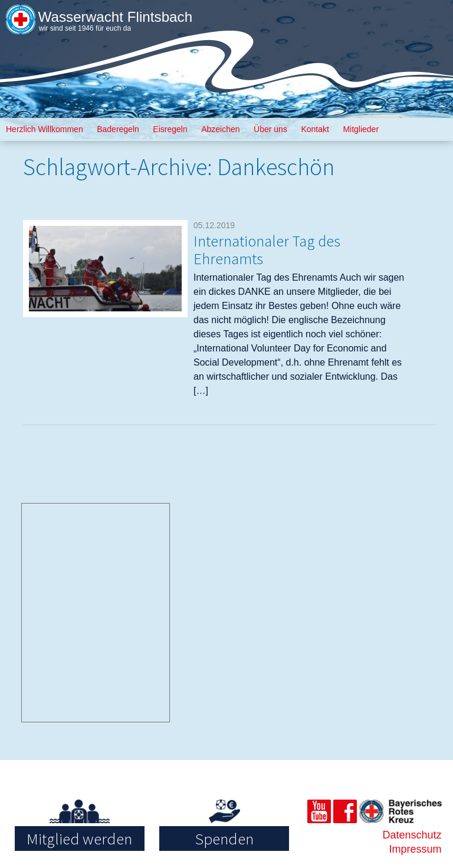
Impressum (416, 849)
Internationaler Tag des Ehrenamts (275, 249)
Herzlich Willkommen (45, 129)
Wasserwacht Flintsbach (121, 17)
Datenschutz (412, 835)
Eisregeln (170, 129)
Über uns (270, 129)
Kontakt (315, 129)
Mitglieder (361, 129)
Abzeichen (220, 129)
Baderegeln (118, 129)
